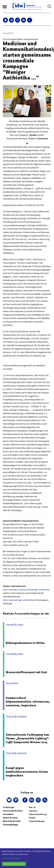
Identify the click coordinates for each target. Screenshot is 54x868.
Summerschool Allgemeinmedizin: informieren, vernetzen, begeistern (28, 702)
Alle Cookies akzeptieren (14, 864)
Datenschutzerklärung (37, 814)
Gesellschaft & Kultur (13, 811)
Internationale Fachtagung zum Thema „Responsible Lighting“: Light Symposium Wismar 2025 (28, 738)
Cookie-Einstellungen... (12, 858)
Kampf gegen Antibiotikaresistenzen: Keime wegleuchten (27, 772)
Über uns (32, 807)
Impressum (33, 811)
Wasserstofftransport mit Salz (26, 672)
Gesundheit (8, 814)
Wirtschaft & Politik (12, 821)
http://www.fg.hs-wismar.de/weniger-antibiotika (26, 590)
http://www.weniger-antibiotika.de (20, 600)
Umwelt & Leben (10, 818)
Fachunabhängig (10, 825)
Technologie (9, 807)
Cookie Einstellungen (37, 821)
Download (43, 138)
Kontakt (32, 818)
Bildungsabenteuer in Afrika (25, 643)
